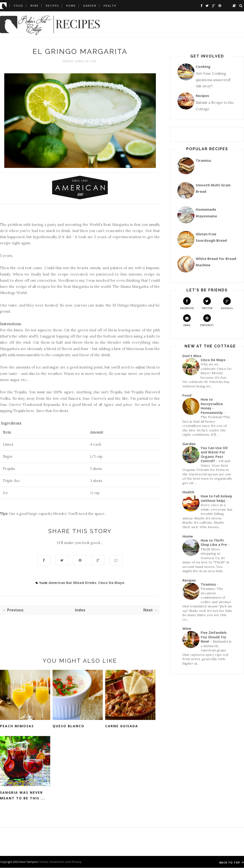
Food (18, 6)
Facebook (187, 304)
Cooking (203, 66)
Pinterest (207, 321)
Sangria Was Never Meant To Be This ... (23, 796)
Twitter (207, 304)
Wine (34, 6)
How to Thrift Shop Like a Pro (214, 543)
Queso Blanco (68, 726)
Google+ (227, 304)
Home (71, 6)
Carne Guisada (122, 726)
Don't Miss (192, 356)
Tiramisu (203, 160)
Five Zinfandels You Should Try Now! (214, 637)
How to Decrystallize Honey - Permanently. (212, 406)
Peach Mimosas (17, 726)
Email (187, 321)
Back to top (232, 863)
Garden (90, 6)
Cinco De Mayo (111, 583)
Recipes (52, 6)
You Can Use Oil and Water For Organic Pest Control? (214, 454)
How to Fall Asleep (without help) (216, 498)
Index (80, 610)
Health (110, 6)
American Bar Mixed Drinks (72, 583)
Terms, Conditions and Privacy (60, 862)
